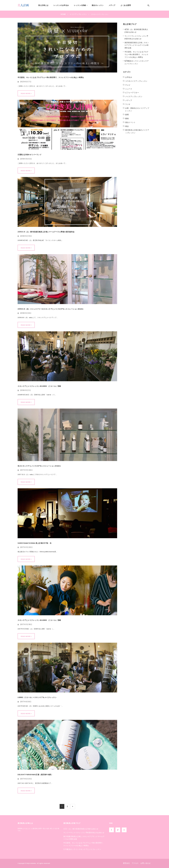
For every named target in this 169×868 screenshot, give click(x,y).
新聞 (127, 115)
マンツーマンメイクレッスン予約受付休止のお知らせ (84, 833)
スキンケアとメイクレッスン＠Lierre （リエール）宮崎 (39, 620)
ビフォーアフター (132, 93)
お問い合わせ (146, 863)
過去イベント (130, 122)
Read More (26, 93)
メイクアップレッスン (134, 96)
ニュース (129, 89)
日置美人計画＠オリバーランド (30, 155)
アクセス (135, 863)
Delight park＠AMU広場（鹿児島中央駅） (35, 775)
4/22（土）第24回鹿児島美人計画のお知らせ (81, 829)
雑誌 (127, 126)
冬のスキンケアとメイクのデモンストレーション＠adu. (39, 466)
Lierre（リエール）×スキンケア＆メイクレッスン (37, 697)
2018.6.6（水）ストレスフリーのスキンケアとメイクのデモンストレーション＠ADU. (51, 309)
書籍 (127, 118)
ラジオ (128, 104)
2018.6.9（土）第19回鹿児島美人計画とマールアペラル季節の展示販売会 (46, 232)
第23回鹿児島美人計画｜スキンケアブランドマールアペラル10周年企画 (137, 45)
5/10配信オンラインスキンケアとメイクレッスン (82, 849)
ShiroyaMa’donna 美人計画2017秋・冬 (35, 543)
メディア (129, 100)
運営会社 (126, 863)
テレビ (128, 85)
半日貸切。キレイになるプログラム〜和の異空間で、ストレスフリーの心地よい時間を (51, 77)
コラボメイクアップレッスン (136, 81)
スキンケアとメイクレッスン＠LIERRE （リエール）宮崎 (39, 386)
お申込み (129, 77)
